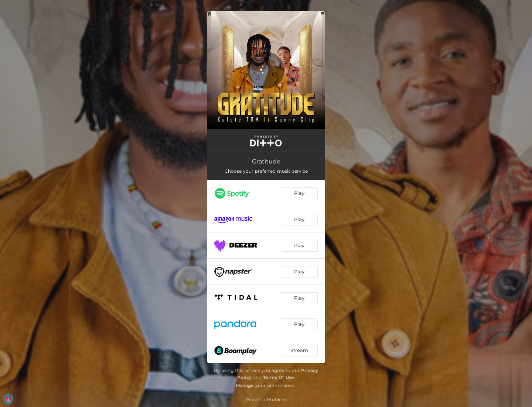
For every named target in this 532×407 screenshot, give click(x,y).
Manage (245, 385)
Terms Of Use (279, 377)
